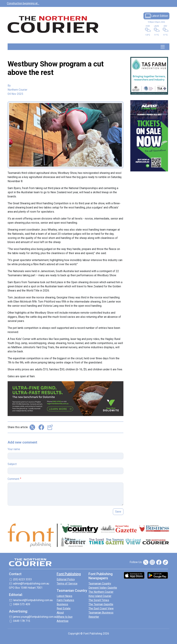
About (60, 613)
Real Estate (64, 608)
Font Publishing (69, 574)
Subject (12, 464)
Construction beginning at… (23, 3)
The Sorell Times (99, 600)
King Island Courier (100, 596)
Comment (13, 479)
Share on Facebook (41, 427)
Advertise (63, 621)
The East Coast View (101, 608)
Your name (14, 449)
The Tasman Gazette (101, 604)
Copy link (50, 427)
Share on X (32, 427)
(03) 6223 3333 (22, 579)
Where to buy (65, 617)
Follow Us (136, 562)
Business (62, 604)
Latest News (64, 596)
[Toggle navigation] (163, 47)
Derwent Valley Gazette (103, 588)
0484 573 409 (22, 604)
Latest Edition (160, 16)
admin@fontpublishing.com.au (31, 584)
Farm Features (65, 600)
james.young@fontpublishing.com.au (35, 617)
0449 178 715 (22, 621)
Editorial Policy (66, 579)
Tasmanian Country (100, 584)
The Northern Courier (101, 592)
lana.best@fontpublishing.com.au (33, 600)
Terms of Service (67, 584)
